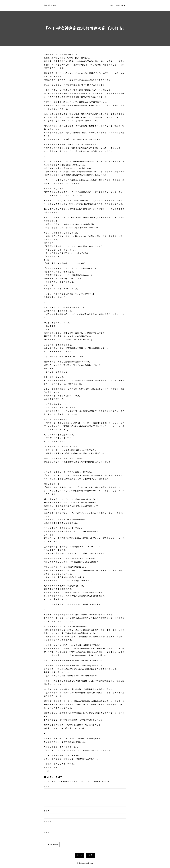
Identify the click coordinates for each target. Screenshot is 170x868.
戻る (90, 855)
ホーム (111, 5)
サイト (47, 832)
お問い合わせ (120, 5)
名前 (46, 811)
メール (47, 822)
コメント (47, 786)
